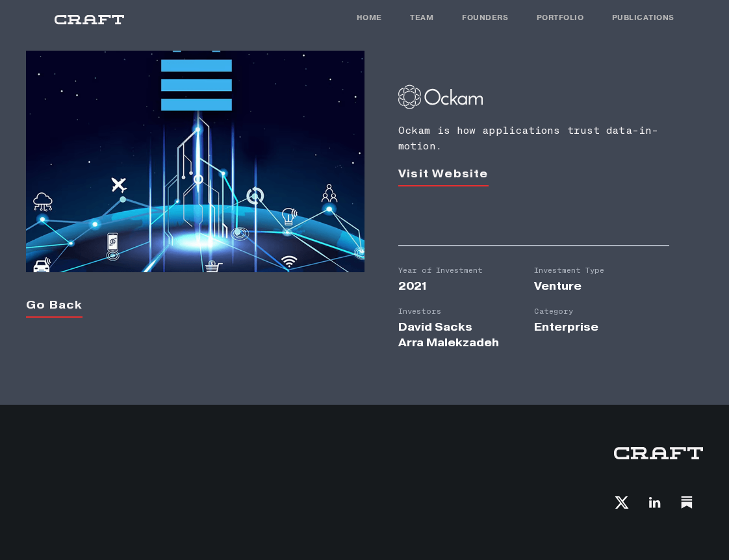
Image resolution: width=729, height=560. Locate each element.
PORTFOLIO (560, 18)
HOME (369, 18)
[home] (89, 20)
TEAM (422, 18)
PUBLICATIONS (643, 18)
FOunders (485, 18)
